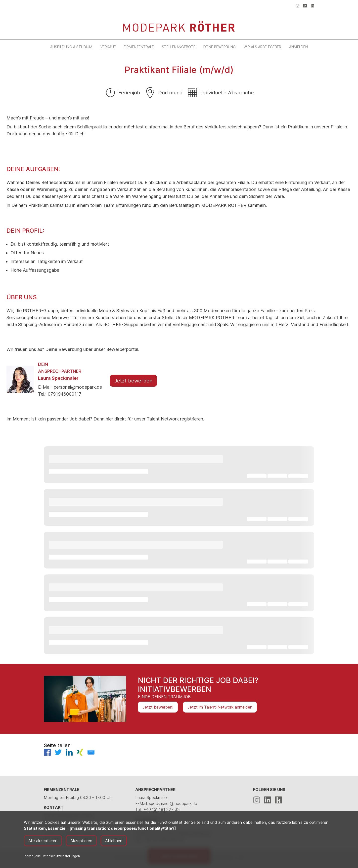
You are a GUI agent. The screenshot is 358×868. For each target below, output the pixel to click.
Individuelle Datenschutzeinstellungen (52, 856)
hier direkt (116, 419)
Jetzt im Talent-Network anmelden (220, 707)
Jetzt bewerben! (158, 707)
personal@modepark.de (78, 387)
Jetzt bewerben (133, 381)
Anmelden (298, 47)
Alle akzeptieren (43, 841)
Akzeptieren (81, 841)
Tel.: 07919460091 (57, 394)
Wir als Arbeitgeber (262, 47)
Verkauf (108, 47)
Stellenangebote (179, 47)
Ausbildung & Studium (71, 47)
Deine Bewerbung (220, 47)
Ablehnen (114, 841)
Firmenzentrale (139, 47)
